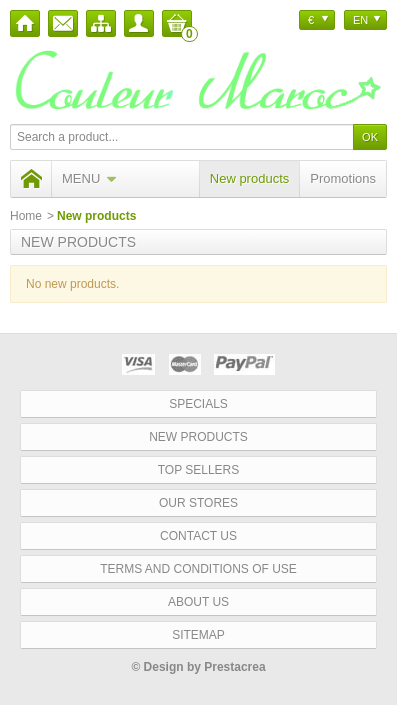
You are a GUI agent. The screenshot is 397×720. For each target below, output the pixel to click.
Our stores (198, 503)
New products (249, 178)
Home (26, 216)
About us (198, 602)
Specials (198, 404)
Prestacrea (234, 667)
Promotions (343, 178)
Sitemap (198, 635)
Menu (89, 178)
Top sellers (199, 470)
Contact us (198, 536)
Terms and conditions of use (198, 569)
